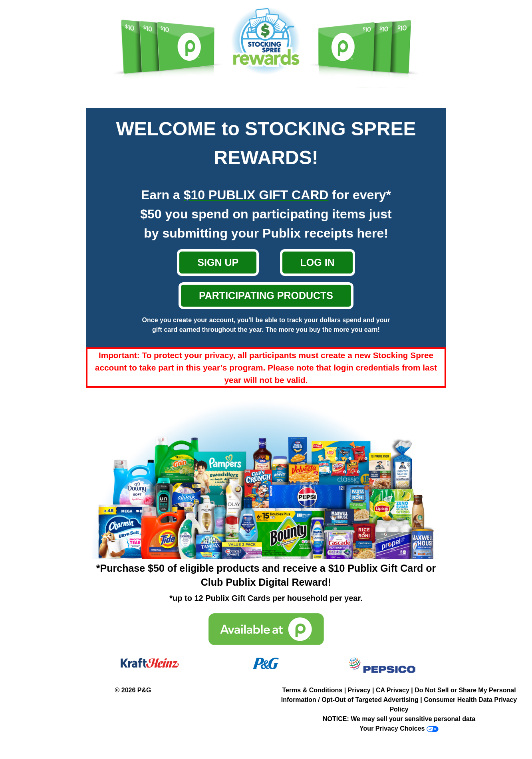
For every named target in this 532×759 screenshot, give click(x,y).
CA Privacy (393, 690)
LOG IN (318, 262)
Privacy (359, 690)
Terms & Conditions (312, 690)
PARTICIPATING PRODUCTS (266, 295)
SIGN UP (218, 262)
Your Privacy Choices (392, 728)
